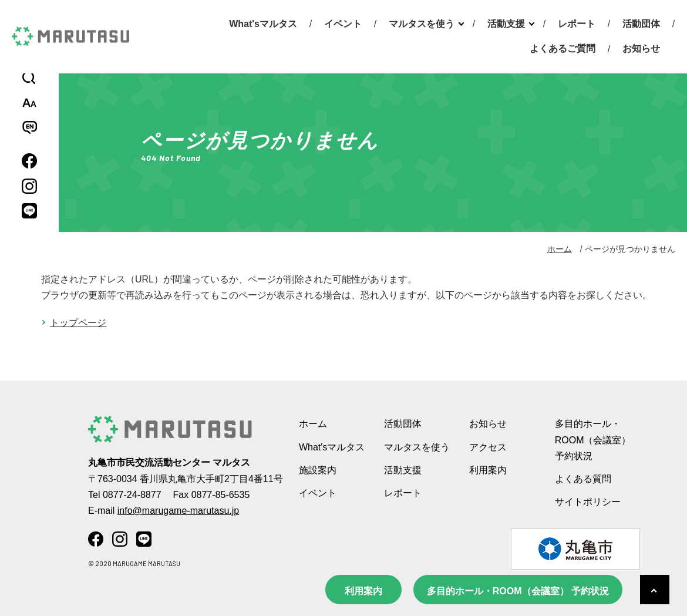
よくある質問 (583, 479)
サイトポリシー (588, 502)
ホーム (560, 249)
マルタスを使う (422, 24)
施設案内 (318, 470)
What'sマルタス (263, 24)
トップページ (78, 323)
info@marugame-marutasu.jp (178, 511)
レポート (577, 24)
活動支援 (506, 24)
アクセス (488, 447)
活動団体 (641, 24)
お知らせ (641, 48)
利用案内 (363, 591)
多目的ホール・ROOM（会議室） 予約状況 (518, 591)
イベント (343, 24)
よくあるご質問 (563, 48)
